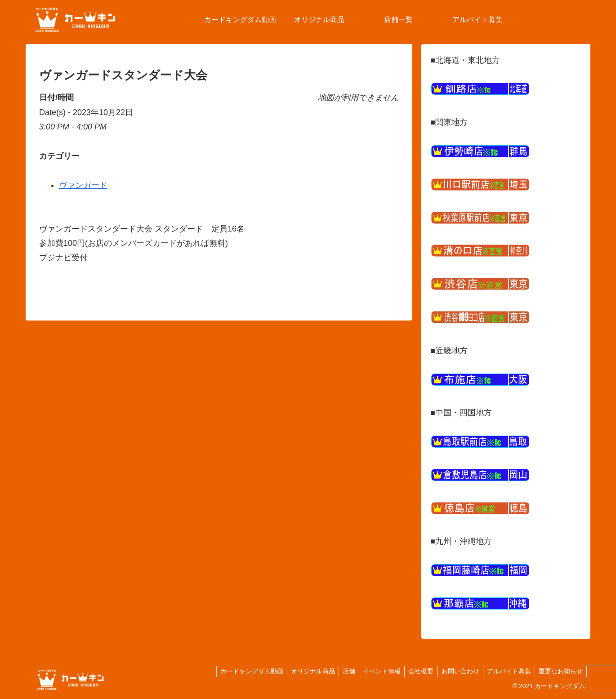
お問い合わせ (456, 671)
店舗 (339, 671)
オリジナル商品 (302, 671)
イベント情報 (374, 671)
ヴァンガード (83, 185)
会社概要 (415, 671)
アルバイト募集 (506, 671)
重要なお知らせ (560, 671)
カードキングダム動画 (239, 671)
